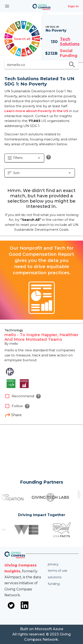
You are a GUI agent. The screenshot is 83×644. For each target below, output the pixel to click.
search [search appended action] (72, 65)
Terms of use (58, 571)
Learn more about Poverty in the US (36, 111)
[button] (24, 158)
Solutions (55, 577)
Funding (54, 584)
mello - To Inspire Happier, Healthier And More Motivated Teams (41, 337)
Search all (22, 39)
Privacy (53, 564)
